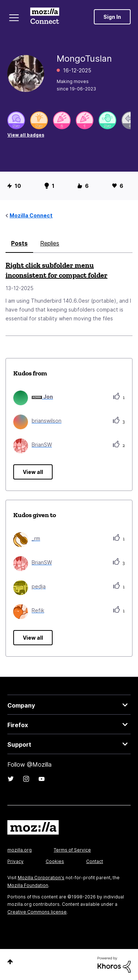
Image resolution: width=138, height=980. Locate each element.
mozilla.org (20, 850)
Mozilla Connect (45, 17)
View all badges (26, 135)
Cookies (55, 861)
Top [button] (10, 962)
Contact (95, 861)
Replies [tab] (50, 243)
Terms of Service (72, 850)
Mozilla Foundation (28, 885)
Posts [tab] (19, 243)
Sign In (112, 17)
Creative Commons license (37, 912)
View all (33, 472)
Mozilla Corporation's (41, 878)
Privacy (15, 861)
